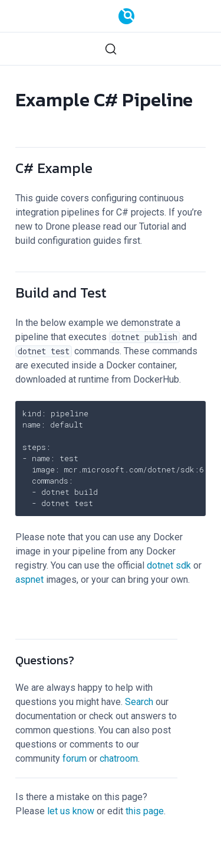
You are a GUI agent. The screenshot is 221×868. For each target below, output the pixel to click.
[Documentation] (126, 16)
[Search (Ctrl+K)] (111, 49)
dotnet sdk (169, 565)
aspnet (29, 580)
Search (139, 702)
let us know (71, 811)
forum (75, 758)
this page (145, 811)
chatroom (119, 758)
